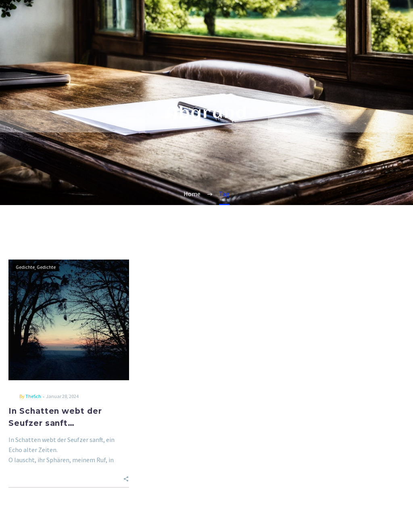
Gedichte (25, 267)
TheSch (33, 396)
